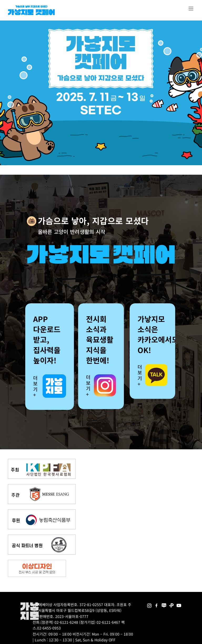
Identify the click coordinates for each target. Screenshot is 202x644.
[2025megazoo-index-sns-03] (179, 604)
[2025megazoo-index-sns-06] (171, 604)
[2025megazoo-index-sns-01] (157, 604)
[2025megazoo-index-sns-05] (164, 604)
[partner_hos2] (42, 537)
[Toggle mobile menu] (191, 9)
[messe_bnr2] (42, 486)
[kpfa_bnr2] (42, 461)
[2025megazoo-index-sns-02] (149, 604)
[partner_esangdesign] (37, 562)
